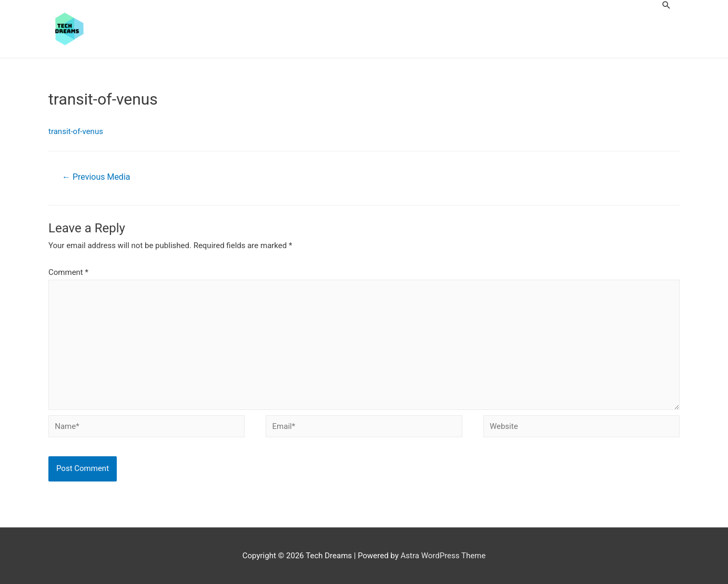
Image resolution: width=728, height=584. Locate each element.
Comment (68, 272)
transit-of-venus (76, 131)
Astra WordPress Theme (443, 556)
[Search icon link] (666, 5)
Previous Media (96, 177)
